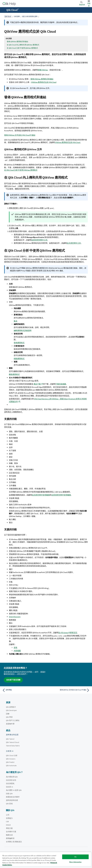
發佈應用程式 (19, 343)
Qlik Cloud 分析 (12, 755)
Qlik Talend (10, 739)
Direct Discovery (15, 617)
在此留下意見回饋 (13, 680)
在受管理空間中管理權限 (61, 495)
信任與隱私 (10, 783)
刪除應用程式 (14, 374)
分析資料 (17, 16)
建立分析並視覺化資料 (30, 16)
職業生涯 (9, 835)
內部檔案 (17, 651)
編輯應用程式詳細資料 (23, 330)
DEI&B (8, 825)
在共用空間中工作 (74, 243)
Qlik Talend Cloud (13, 742)
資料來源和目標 (12, 800)
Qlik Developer (11, 710)
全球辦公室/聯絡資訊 (14, 842)
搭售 (16, 648)
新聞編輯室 (10, 838)
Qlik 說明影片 (11, 707)
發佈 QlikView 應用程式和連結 (17, 42)
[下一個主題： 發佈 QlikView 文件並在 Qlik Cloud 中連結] (69, 690)
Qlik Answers (11, 759)
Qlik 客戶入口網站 (13, 720)
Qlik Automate (11, 766)
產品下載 (37, 384)
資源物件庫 (10, 724)
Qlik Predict (10, 762)
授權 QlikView (43, 70)
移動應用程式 (19, 359)
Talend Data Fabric (13, 746)
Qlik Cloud (12, 10)
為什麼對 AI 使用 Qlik (14, 790)
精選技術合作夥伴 (13, 797)
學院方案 (9, 828)
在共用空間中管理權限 (41, 495)
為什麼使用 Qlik (12, 777)
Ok (75, 857)
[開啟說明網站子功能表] (3, 10)
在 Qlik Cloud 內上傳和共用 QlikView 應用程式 (23, 45)
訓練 (8, 714)
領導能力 (9, 818)
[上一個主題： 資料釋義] (23, 690)
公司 (8, 815)
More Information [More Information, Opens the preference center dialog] (75, 862)
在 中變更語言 (68, 633)
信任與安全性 (11, 780)
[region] (46, 860)
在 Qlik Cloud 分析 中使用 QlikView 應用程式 (22, 48)
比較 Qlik (9, 794)
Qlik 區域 (9, 804)
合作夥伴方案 (11, 832)
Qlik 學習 (9, 717)
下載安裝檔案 (61, 384)
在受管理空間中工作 (39, 240)
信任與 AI (9, 787)
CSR (7, 822)
